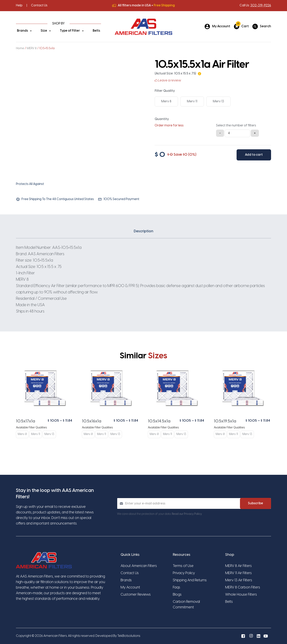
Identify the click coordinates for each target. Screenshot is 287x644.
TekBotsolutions (129, 636)
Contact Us (39, 5)
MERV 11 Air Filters (238, 573)
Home (20, 48)
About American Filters (139, 566)
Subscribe (256, 503)
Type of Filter (72, 31)
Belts (96, 31)
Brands (25, 31)
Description (143, 231)
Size (46, 31)
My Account (130, 588)
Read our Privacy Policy (187, 514)
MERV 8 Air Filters (238, 566)
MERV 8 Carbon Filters (243, 588)
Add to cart (254, 155)
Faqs (176, 588)
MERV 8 (32, 48)
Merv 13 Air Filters (239, 580)
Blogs (177, 595)
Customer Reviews (136, 595)
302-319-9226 (261, 5)
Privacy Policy (184, 573)
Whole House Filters (241, 595)
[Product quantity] (237, 133)
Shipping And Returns (190, 580)
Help (19, 5)
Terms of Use (183, 566)
